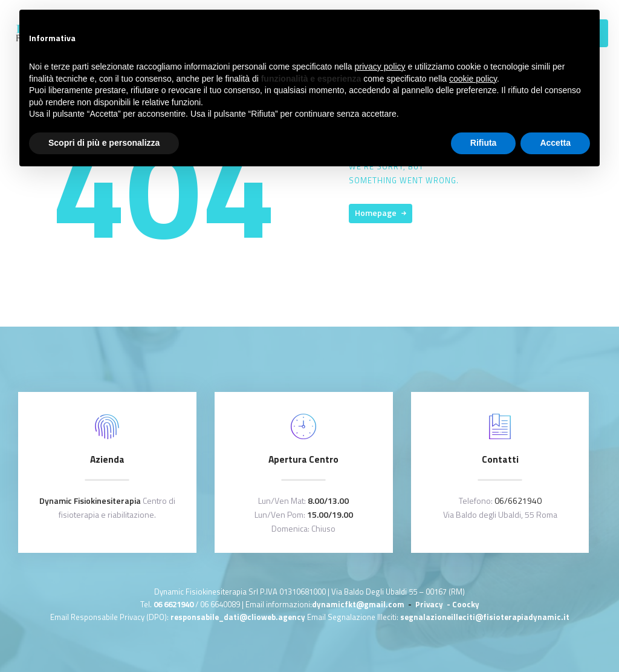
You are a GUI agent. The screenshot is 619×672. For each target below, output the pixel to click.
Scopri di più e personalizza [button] (104, 143)
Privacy (430, 604)
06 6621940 (173, 604)
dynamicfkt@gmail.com (358, 604)
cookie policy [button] (473, 79)
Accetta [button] (555, 143)
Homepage (376, 213)
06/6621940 (518, 501)
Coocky (466, 604)
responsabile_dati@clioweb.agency (239, 617)
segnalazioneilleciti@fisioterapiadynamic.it (485, 617)
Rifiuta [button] (484, 143)
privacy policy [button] (380, 67)
